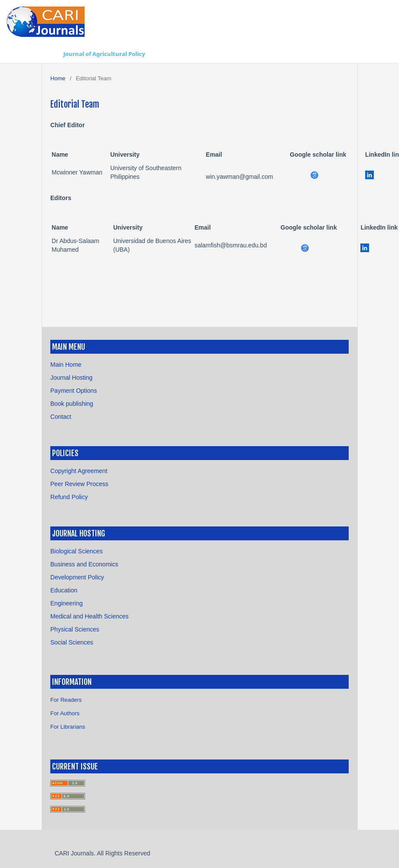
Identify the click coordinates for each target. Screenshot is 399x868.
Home (58, 78)
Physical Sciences (75, 629)
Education (64, 590)
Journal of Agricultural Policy (104, 54)
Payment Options (74, 391)
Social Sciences (72, 642)
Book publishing (72, 404)
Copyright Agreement (79, 471)
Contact (61, 417)
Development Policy (77, 577)
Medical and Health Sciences (90, 616)
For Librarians (68, 727)
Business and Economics (84, 564)
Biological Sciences (77, 551)
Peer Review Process (79, 484)
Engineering (67, 603)
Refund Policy (69, 497)
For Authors (65, 713)
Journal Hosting (71, 378)
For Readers (66, 700)
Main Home (66, 365)
